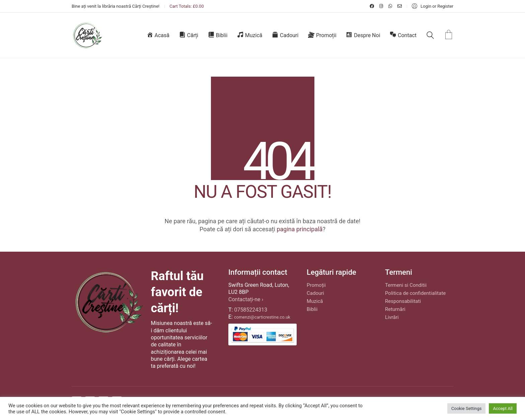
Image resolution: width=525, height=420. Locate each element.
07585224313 (251, 310)
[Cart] (449, 35)
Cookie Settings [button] (467, 408)
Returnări (395, 309)
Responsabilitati (403, 301)
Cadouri (315, 293)
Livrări (392, 317)
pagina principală (299, 229)
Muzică (315, 301)
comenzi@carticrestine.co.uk (262, 317)
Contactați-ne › (246, 299)
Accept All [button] (503, 408)
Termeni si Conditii (406, 285)
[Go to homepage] (87, 35)
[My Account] (433, 6)
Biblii (312, 309)
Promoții (316, 285)
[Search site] (430, 36)
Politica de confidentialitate (415, 293)
